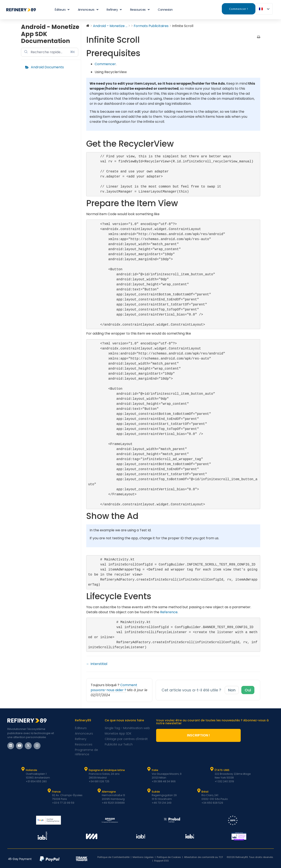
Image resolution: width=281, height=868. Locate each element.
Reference (169, 612)
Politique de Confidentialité (113, 857)
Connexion (165, 10)
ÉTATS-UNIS (222, 770)
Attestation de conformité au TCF (204, 857)
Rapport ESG (161, 861)
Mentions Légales (143, 857)
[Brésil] (199, 791)
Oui (248, 690)
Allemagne (109, 792)
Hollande (31, 770)
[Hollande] (23, 769)
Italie (155, 770)
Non (232, 690)
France (56, 792)
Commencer (105, 64)
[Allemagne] (99, 791)
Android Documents (47, 67)
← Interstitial (97, 664)
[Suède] (149, 791)
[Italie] (149, 769)
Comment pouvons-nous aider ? (114, 688)
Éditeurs (62, 10)
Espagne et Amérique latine (107, 770)
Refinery (114, 10)
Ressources (140, 10)
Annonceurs (88, 10)
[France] (49, 791)
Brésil (205, 792)
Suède (156, 792)
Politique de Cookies (169, 857)
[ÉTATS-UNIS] (212, 769)
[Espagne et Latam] (86, 769)
